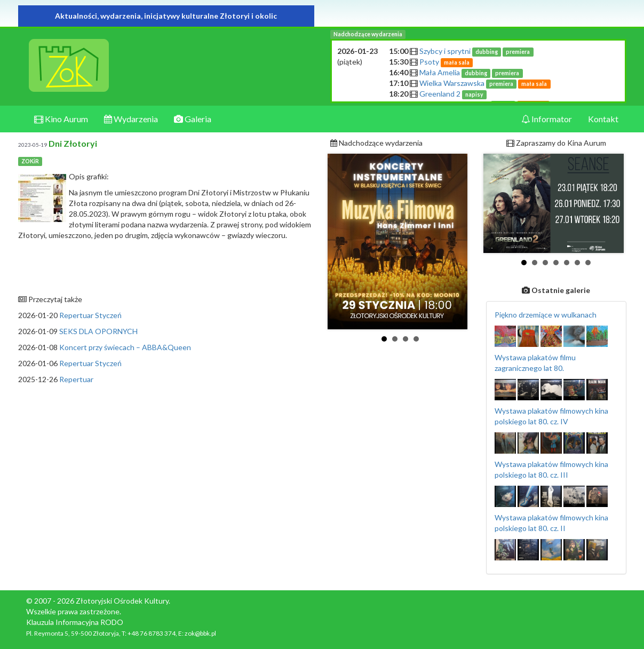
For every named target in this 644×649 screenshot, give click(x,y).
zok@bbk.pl (200, 633)
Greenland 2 (453, 94)
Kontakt (603, 119)
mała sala (457, 62)
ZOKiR (30, 161)
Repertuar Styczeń (90, 315)
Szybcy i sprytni (476, 51)
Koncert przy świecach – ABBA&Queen (125, 347)
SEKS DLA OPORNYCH (98, 331)
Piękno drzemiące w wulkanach (546, 315)
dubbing (487, 52)
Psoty (446, 62)
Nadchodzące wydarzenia (368, 34)
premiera (518, 52)
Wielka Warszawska (485, 83)
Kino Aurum (61, 119)
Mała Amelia (471, 72)
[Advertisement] (166, 465)
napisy (474, 94)
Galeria (193, 119)
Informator (547, 119)
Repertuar (76, 379)
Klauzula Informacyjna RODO (75, 622)
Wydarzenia (131, 119)
